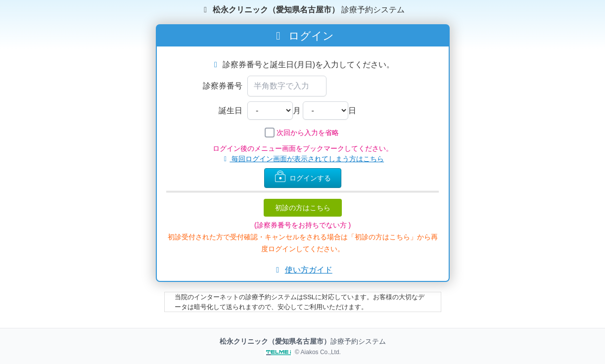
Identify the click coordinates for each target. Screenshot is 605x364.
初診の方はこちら (303, 208)
